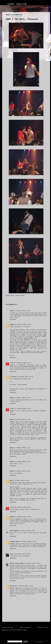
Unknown (12, 325)
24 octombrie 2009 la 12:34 (25, 377)
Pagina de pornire (25, 628)
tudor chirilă (17, 4)
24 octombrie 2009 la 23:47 (27, 531)
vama (47, 641)
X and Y (12, 363)
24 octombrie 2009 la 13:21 (23, 409)
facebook (37, 641)
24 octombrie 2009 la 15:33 (22, 462)
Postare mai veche (43, 628)
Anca (11, 481)
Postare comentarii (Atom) (19, 630)
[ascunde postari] (45, 7)
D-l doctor (13, 377)
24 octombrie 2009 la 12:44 (22, 398)
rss (32, 641)
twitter (43, 641)
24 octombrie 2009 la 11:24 (23, 325)
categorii (26, 12)
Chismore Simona (15, 542)
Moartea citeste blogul (17, 563)
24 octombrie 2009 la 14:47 (22, 448)
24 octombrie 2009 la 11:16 (22, 311)
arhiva (15, 11)
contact (40, 642)
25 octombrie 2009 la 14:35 (22, 554)
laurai (12, 554)
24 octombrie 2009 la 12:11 (23, 363)
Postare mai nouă (8, 628)
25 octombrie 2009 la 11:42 (28, 542)
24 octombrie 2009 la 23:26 (23, 517)
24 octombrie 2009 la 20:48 (21, 481)
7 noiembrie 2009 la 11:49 (25, 586)
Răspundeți (13, 319)
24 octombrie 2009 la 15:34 (22, 471)
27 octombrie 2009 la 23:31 (32, 563)
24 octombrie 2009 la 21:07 (23, 507)
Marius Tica (13, 586)
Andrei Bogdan (14, 531)
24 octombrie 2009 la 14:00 (22, 420)
